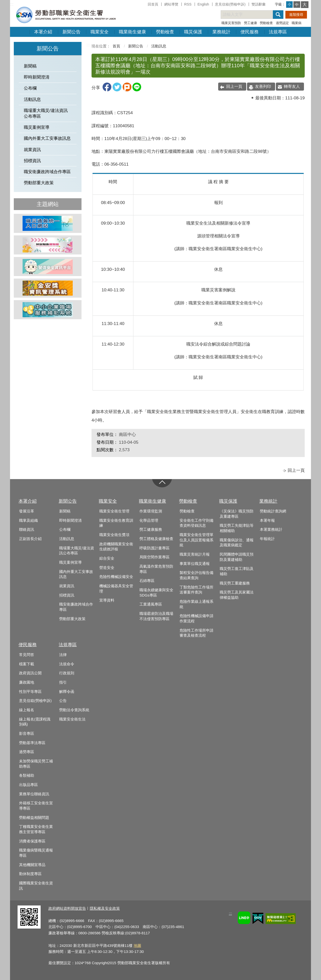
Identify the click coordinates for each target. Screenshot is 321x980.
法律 (63, 655)
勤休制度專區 (30, 874)
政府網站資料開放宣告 (67, 908)
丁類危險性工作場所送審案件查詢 (196, 590)
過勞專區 (27, 752)
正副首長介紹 (30, 539)
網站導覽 (171, 4)
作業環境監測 (151, 511)
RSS (188, 4)
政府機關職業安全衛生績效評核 (116, 547)
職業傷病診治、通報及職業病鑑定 (237, 543)
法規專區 (278, 32)
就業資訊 (32, 150)
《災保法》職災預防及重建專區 (237, 514)
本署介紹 (43, 32)
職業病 (297, 23)
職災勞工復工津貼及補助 (237, 571)
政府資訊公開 (30, 673)
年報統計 (267, 539)
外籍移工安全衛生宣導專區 (36, 806)
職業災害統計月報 (195, 554)
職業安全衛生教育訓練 (116, 523)
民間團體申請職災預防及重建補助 (237, 557)
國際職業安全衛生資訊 (36, 886)
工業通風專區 (151, 604)
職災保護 (193, 32)
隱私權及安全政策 (105, 908)
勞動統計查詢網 (273, 511)
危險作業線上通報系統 (196, 604)
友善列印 (263, 86)
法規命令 (67, 664)
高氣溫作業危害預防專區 (156, 569)
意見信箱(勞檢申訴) (230, 4)
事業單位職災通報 (195, 564)
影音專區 (27, 734)
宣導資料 (107, 600)
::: (12, 4)
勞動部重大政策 (39, 183)
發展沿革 (27, 511)
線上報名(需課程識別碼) (35, 722)
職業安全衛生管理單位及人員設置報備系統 (196, 540)
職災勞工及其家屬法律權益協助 (237, 595)
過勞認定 (282, 23)
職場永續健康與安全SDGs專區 (156, 593)
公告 (63, 701)
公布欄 (30, 88)
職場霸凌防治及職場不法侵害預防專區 (156, 616)
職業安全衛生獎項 (114, 535)
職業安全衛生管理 (114, 511)
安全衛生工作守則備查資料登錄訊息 (196, 523)
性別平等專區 (30, 692)
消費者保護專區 (32, 841)
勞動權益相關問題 (34, 818)
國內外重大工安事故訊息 (47, 138)
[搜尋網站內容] (251, 15)
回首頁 (153, 4)
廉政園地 (27, 682)
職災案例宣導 (37, 127)
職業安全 (100, 32)
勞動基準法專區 (32, 743)
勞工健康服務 (151, 530)
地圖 (137, 945)
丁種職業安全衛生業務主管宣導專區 (36, 829)
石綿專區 (147, 581)
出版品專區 (28, 785)
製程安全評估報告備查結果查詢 (196, 575)
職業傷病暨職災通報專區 (36, 853)
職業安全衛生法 (72, 719)
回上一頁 (234, 86)
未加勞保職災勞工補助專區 (36, 764)
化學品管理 (149, 520)
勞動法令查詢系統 (74, 710)
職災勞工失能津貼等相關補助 (237, 528)
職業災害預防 (231, 23)
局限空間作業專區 (154, 557)
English (203, 4)
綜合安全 (107, 558)
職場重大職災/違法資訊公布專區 (46, 113)
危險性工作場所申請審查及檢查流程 (196, 633)
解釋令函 (67, 692)
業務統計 (221, 32)
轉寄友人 (292, 86)
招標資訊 (32, 161)
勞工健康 (251, 23)
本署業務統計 (271, 530)
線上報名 (27, 710)
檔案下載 (27, 664)
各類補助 (27, 775)
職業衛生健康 (132, 32)
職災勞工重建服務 (235, 583)
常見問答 (27, 655)
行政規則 (67, 673)
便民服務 (250, 32)
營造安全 (107, 568)
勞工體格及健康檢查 (156, 539)
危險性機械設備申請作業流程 (196, 618)
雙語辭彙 (259, 4)
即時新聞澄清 (37, 77)
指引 (63, 682)
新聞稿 (30, 66)
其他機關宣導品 (32, 865)
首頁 (116, 46)
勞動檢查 (266, 23)
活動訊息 (32, 100)
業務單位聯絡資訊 (34, 794)
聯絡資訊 (27, 530)
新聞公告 (71, 32)
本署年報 (267, 520)
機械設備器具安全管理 (116, 589)
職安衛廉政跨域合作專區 (47, 172)
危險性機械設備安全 (116, 577)
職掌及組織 (28, 520)
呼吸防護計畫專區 (154, 548)
